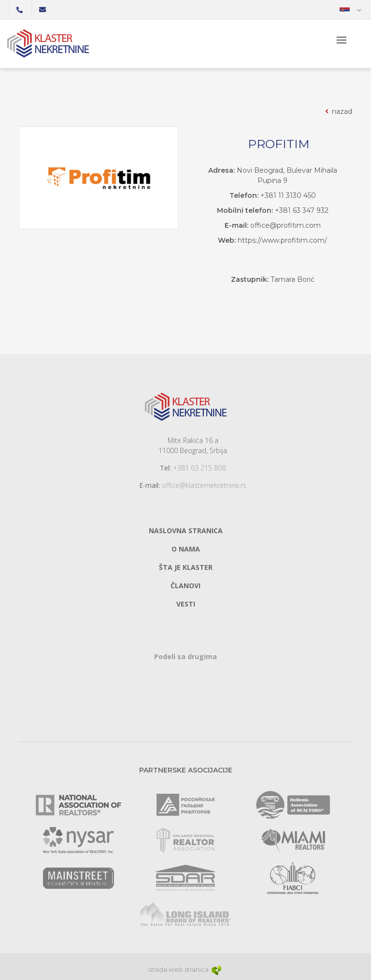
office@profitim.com (285, 225)
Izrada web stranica (185, 969)
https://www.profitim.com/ (282, 240)
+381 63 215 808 (199, 468)
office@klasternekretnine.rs (204, 485)
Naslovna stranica (186, 531)
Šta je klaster (186, 567)
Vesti (186, 604)
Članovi (185, 586)
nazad (338, 111)
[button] (350, 10)
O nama (186, 549)
